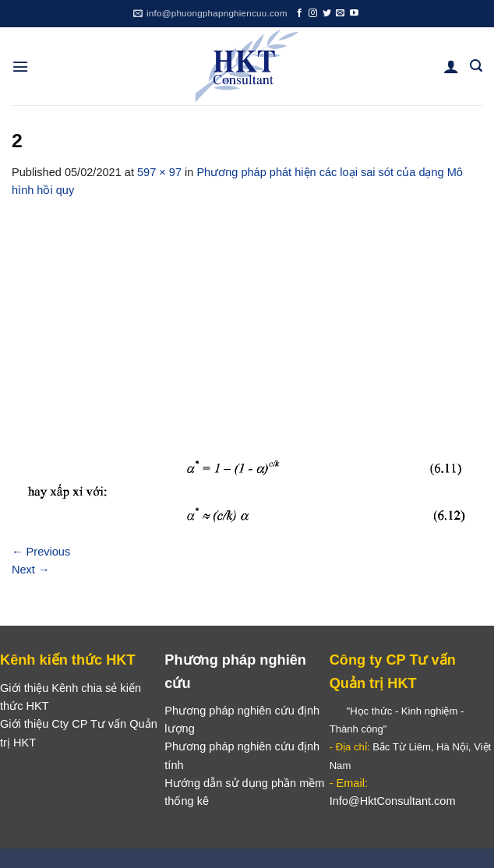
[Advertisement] (247, 316)
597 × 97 (159, 172)
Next (31, 570)
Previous (41, 552)
